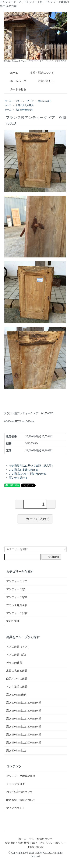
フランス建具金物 (17, 605)
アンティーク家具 (17, 597)
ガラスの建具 (14, 663)
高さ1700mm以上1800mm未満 (24, 727)
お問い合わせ (43, 81)
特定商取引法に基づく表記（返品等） (32, 466)
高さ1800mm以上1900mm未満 (24, 735)
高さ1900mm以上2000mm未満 (24, 743)
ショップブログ (16, 784)
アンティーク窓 (16, 589)
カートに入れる (35, 519)
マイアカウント (16, 808)
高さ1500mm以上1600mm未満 (24, 711)
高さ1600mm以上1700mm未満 (24, 719)
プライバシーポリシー (53, 843)
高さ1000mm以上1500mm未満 (24, 703)
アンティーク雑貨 (17, 613)
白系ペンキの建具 (17, 679)
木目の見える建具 (25, 105)
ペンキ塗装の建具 (17, 687)
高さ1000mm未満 (24, 110)
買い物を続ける (18, 478)
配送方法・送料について (21, 800)
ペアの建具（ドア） (18, 647)
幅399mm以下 (45, 101)
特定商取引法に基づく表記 (21, 843)
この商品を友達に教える (24, 470)
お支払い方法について (20, 792)
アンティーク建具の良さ (21, 776)
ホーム (11, 73)
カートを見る (15, 89)
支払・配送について (39, 73)
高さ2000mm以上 (16, 751)
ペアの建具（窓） (17, 655)
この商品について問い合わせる (28, 474)
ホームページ (15, 81)
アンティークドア (25, 101)
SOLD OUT (13, 621)
